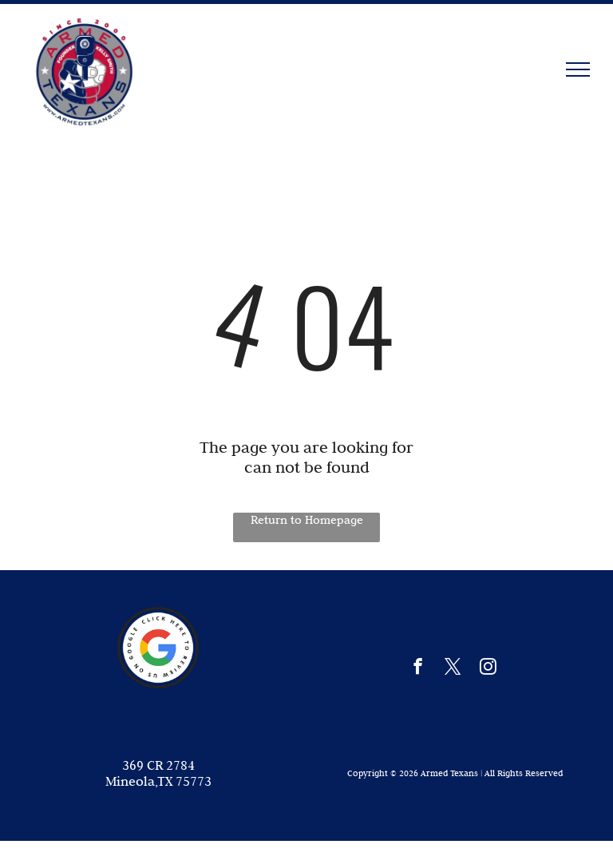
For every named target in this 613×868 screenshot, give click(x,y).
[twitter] (453, 668)
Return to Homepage (307, 520)
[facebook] (418, 668)
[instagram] (488, 668)
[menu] (578, 69)
